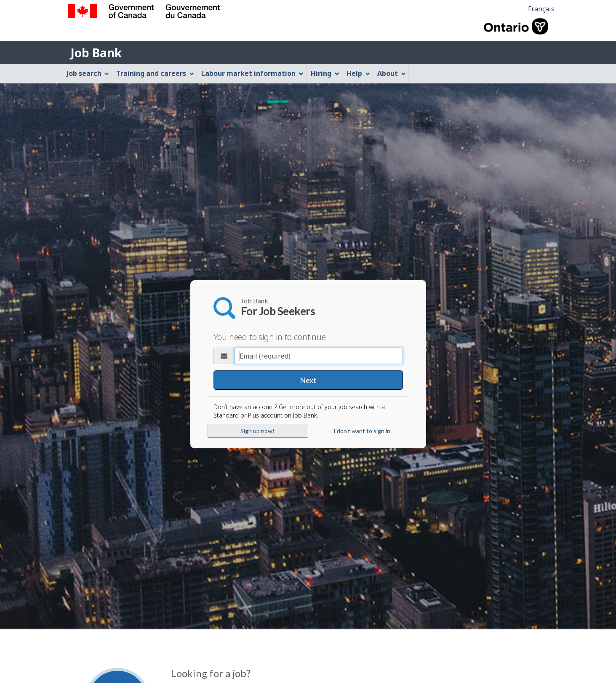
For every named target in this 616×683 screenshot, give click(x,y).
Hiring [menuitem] (325, 73)
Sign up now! (257, 431)
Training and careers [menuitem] (155, 73)
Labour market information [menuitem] (252, 73)
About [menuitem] (392, 73)
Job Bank (96, 53)
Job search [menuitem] (88, 73)
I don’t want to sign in (362, 431)
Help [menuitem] (358, 73)
